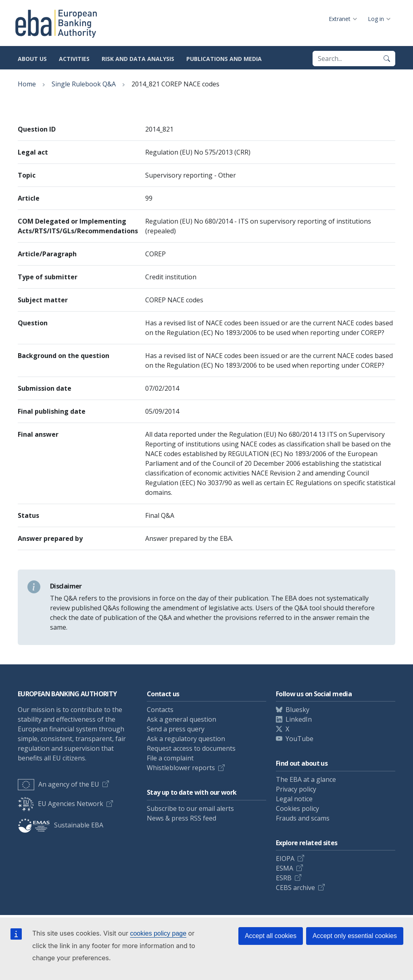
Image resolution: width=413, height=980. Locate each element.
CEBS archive (295, 888)
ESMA (285, 868)
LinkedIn (299, 719)
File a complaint (170, 758)
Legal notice (294, 799)
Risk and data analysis (138, 59)
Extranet (340, 19)
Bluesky (297, 710)
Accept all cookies (271, 936)
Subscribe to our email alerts (190, 808)
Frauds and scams (303, 818)
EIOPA (285, 859)
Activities (74, 59)
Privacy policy (296, 789)
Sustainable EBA (60, 825)
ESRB (284, 878)
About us (32, 59)
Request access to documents (191, 748)
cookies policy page (158, 933)
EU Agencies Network (60, 804)
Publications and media (224, 59)
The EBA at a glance (306, 779)
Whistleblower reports (181, 768)
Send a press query (176, 729)
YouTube (299, 739)
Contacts (160, 710)
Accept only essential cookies (355, 936)
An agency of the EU (58, 784)
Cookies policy (297, 808)
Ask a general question (181, 719)
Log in (376, 19)
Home (27, 84)
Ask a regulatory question (186, 739)
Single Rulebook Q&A (84, 84)
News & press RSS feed (181, 818)
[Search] (387, 59)
